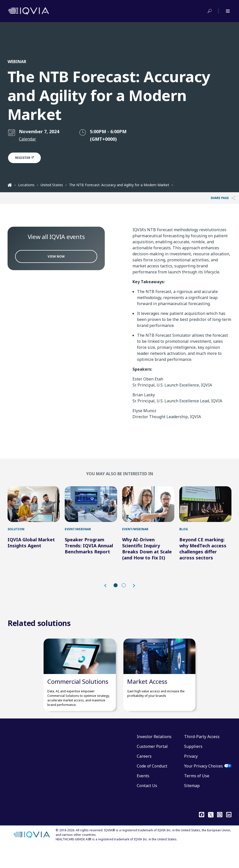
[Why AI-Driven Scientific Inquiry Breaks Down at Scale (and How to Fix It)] (148, 509)
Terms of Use (197, 796)
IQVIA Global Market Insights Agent (31, 553)
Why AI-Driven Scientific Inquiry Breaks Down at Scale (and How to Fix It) (147, 559)
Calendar (27, 139)
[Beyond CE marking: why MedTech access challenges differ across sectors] (205, 509)
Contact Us (147, 806)
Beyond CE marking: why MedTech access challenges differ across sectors (203, 559)
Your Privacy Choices (203, 786)
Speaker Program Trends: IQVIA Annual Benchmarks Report (89, 556)
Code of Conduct (152, 786)
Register (27, 158)
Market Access (147, 702)
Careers (144, 777)
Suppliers (193, 767)
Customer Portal (152, 767)
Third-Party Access (202, 757)
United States (52, 185)
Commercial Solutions (78, 702)
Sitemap (192, 806)
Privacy (191, 777)
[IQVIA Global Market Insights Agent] (34, 509)
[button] (108, 596)
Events (143, 796)
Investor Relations (154, 757)
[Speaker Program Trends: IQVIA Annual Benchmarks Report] (91, 509)
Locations (26, 185)
